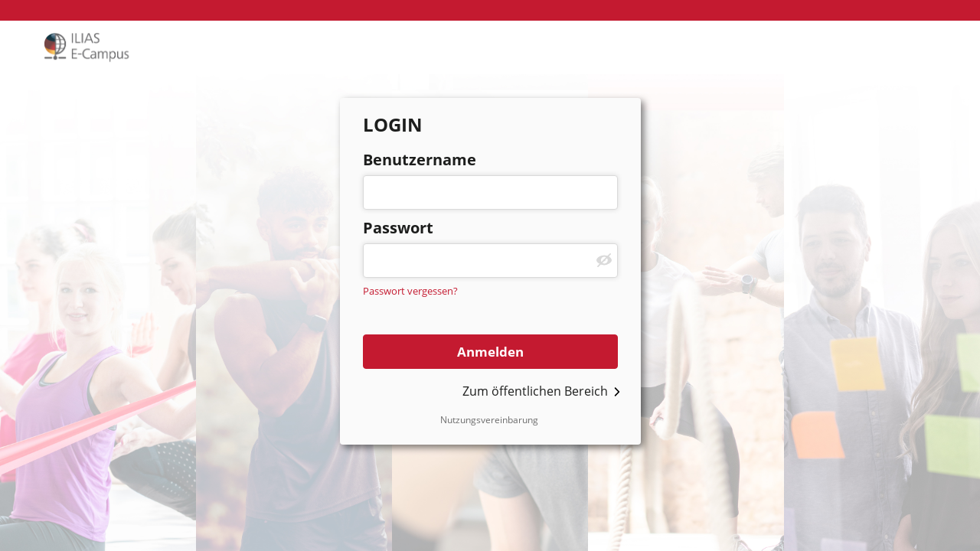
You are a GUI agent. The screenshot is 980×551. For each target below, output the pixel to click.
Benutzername (420, 160)
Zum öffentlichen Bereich (535, 391)
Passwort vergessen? (410, 291)
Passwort (398, 228)
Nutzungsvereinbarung (489, 420)
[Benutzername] (490, 192)
